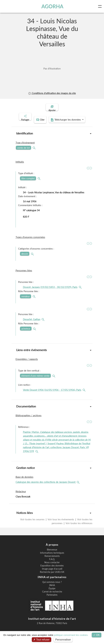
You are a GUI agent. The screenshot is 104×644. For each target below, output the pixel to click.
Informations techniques (52, 556)
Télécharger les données (51, 124)
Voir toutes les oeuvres (33, 523)
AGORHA (53, 6)
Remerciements (52, 559)
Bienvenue (52, 553)
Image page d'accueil (52, 572)
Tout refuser (42, 640)
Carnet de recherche (52, 595)
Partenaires (52, 598)
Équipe (52, 592)
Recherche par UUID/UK (52, 575)
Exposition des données (52, 569)
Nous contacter (52, 566)
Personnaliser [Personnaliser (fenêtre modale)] (63, 640)
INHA (52, 589)
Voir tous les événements (61, 523)
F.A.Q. (52, 563)
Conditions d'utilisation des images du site (52, 93)
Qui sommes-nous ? (52, 585)
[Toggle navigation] (101, 6)
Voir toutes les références (79, 527)
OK (97, 635)
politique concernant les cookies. (71, 635)
